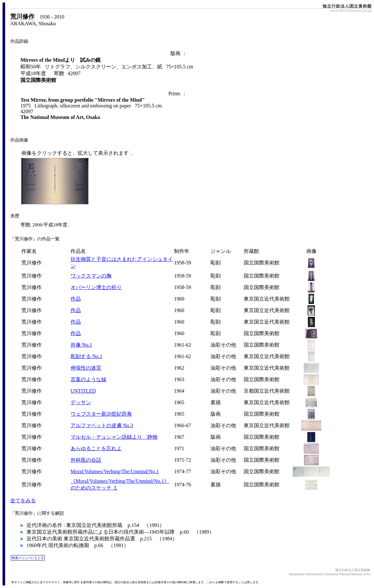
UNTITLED (83, 391)
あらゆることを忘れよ (96, 448)
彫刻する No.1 (87, 356)
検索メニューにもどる (28, 558)
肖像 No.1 (81, 345)
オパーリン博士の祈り (96, 287)
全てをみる (23, 501)
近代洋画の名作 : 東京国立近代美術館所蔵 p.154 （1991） (95, 525)
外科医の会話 (86, 460)
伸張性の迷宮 (86, 368)
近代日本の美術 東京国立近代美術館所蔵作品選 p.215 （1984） (101, 539)
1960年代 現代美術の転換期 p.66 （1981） (77, 545)
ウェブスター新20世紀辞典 (101, 414)
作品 (76, 299)
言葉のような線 (88, 379)
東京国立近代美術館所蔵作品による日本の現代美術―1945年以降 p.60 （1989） (120, 532)
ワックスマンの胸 (91, 276)
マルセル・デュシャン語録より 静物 (114, 437)
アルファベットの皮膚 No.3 (102, 425)
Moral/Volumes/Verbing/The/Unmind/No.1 (115, 471)
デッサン (81, 402)
